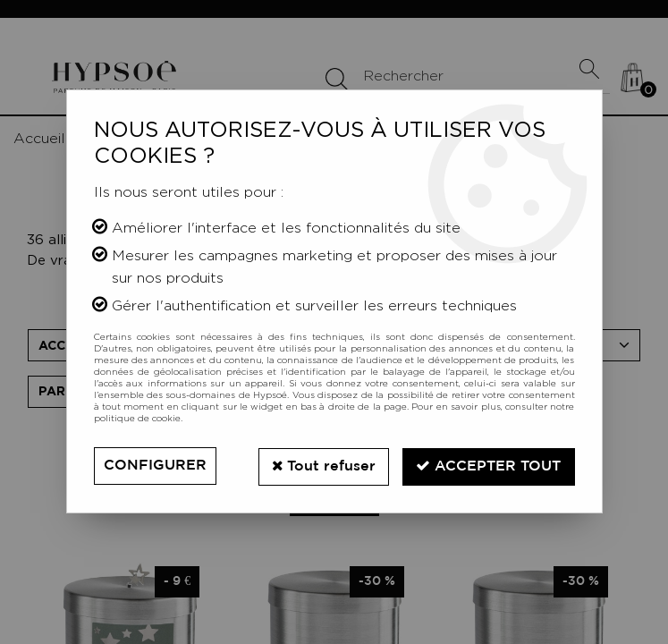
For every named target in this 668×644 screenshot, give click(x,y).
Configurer (155, 466)
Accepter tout (488, 465)
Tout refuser (321, 465)
